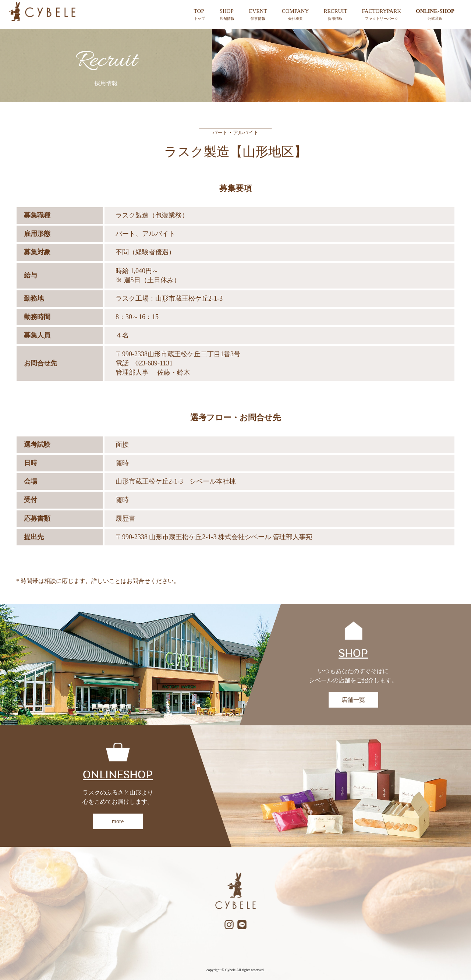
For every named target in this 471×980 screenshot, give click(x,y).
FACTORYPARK (382, 15)
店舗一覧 (353, 700)
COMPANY (295, 15)
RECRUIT (335, 15)
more (118, 821)
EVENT (258, 15)
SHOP (227, 15)
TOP (199, 15)
